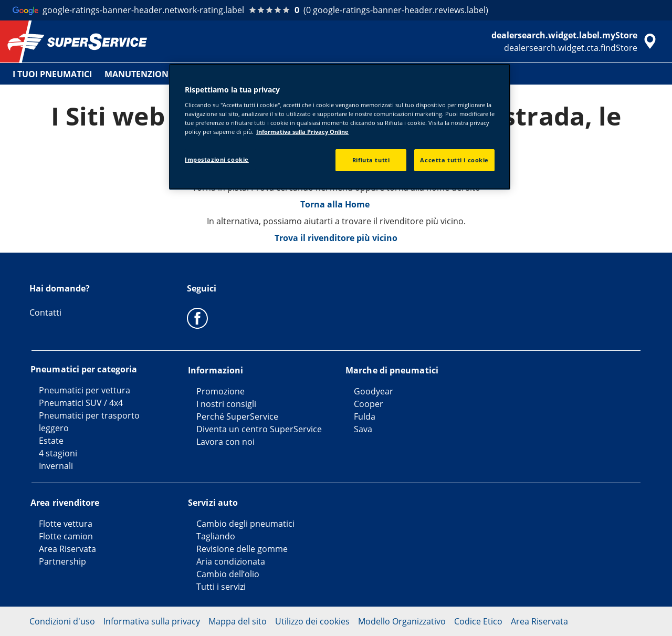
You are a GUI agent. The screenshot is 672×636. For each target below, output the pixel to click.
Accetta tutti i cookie (454, 160)
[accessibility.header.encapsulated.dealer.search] (575, 41)
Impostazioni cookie (217, 159)
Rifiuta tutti (371, 160)
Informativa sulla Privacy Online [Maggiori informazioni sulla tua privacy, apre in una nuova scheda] (302, 132)
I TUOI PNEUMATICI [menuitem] (52, 74)
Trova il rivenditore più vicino (336, 238)
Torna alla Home (336, 204)
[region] (340, 127)
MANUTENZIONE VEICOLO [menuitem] (158, 74)
